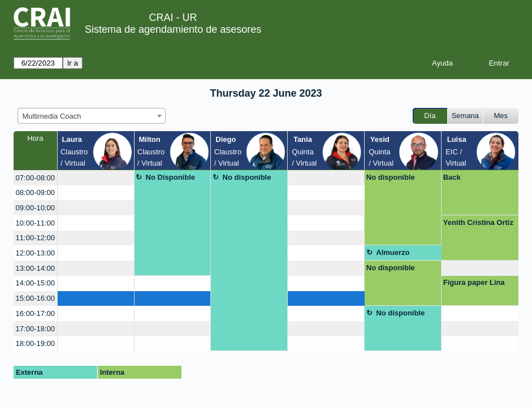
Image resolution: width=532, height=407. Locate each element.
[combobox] (92, 116)
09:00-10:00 (35, 208)
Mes (501, 116)
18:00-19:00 (35, 343)
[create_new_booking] (96, 178)
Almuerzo (393, 252)
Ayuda (442, 63)
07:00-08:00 (35, 178)
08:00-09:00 (35, 192)
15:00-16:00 (35, 298)
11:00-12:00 (35, 238)
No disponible (247, 177)
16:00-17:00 (35, 313)
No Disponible (170, 177)
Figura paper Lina (474, 282)
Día (430, 116)
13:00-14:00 (35, 268)
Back (452, 177)
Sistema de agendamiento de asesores (173, 29)
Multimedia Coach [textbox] (52, 116)
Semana (465, 116)
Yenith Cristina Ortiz (478, 222)
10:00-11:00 (35, 223)
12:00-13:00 (35, 253)
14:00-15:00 (35, 283)
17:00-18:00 (35, 329)
